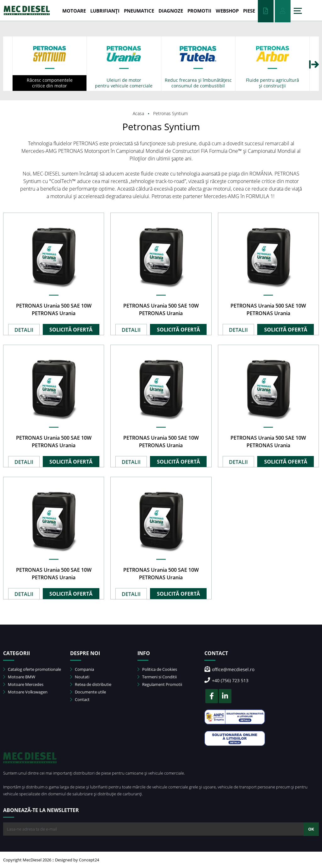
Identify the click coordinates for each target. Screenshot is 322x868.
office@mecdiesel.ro (229, 669)
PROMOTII (199, 11)
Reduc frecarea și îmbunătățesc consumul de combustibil (198, 83)
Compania (82, 669)
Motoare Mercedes (23, 684)
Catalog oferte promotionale (32, 669)
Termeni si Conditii (157, 677)
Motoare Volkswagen (25, 692)
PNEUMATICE (139, 11)
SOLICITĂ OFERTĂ (71, 330)
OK (311, 829)
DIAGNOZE (171, 11)
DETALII (24, 330)
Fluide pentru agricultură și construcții (272, 83)
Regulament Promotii (160, 684)
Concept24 (89, 860)
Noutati (80, 677)
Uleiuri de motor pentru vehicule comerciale (124, 83)
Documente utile (88, 692)
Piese (249, 11)
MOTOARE (74, 11)
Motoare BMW (19, 677)
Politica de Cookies (157, 669)
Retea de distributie (91, 684)
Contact (80, 699)
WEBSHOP (227, 11)
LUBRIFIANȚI (105, 11)
